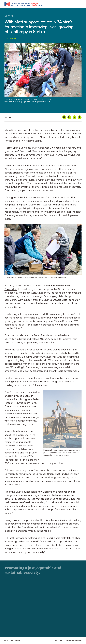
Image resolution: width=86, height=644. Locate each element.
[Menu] (79, 4)
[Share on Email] (64, 117)
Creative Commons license (73, 641)
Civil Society (11, 39)
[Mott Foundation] (24, 4)
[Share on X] (74, 117)
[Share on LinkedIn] (69, 117)
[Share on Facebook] (80, 117)
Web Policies (59, 641)
